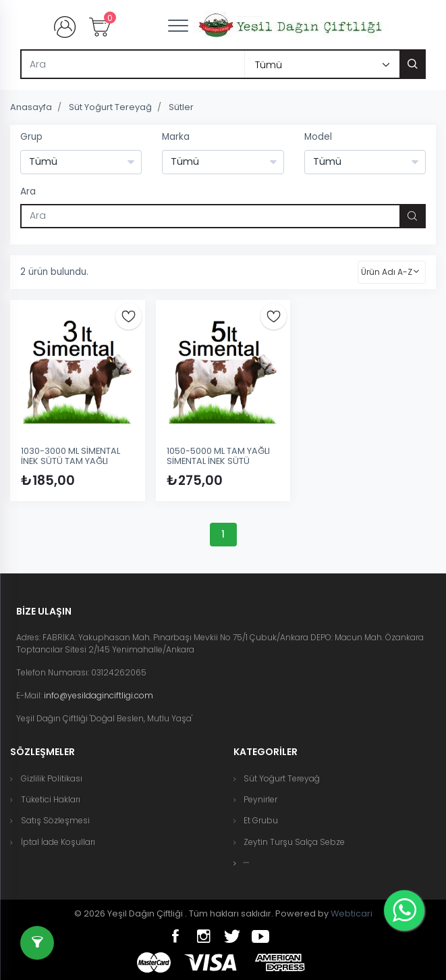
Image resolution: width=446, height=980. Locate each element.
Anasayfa (31, 107)
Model (318, 137)
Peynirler (260, 799)
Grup (31, 137)
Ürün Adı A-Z (387, 272)
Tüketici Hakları (51, 799)
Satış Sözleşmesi (55, 820)
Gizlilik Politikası (52, 778)
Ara (28, 191)
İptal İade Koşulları (58, 842)
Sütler (181, 107)
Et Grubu (261, 820)
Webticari (352, 913)
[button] (246, 863)
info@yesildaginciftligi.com (99, 695)
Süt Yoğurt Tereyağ (110, 107)
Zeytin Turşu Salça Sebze (294, 842)
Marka (176, 137)
